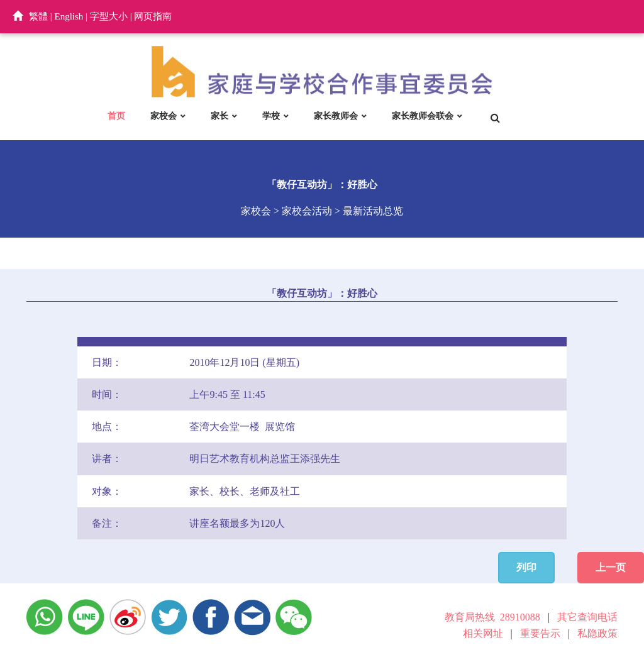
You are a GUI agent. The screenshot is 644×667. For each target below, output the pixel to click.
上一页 (611, 567)
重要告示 (540, 633)
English (69, 16)
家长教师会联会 (423, 116)
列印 (526, 567)
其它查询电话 (587, 617)
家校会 (164, 116)
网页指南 (153, 16)
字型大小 (109, 16)
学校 (271, 116)
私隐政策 (597, 633)
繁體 (38, 16)
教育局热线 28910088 (492, 617)
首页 (116, 116)
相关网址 (483, 633)
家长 (219, 116)
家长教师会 (336, 116)
